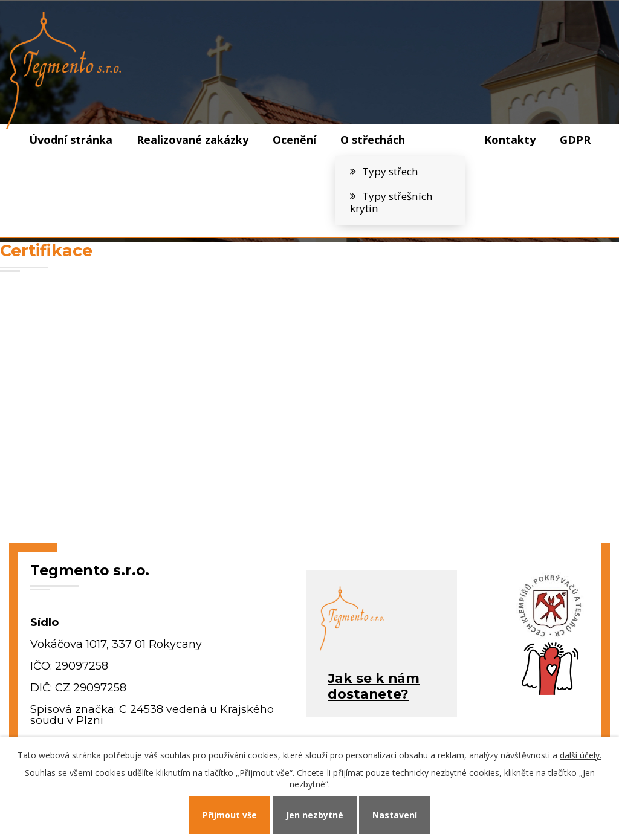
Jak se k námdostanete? (374, 686)
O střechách (373, 140)
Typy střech (390, 171)
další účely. (581, 755)
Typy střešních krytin (391, 202)
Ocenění (294, 140)
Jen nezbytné (315, 815)
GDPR (575, 140)
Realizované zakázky (193, 140)
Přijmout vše (230, 815)
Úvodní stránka (71, 140)
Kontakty (510, 140)
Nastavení (395, 815)
